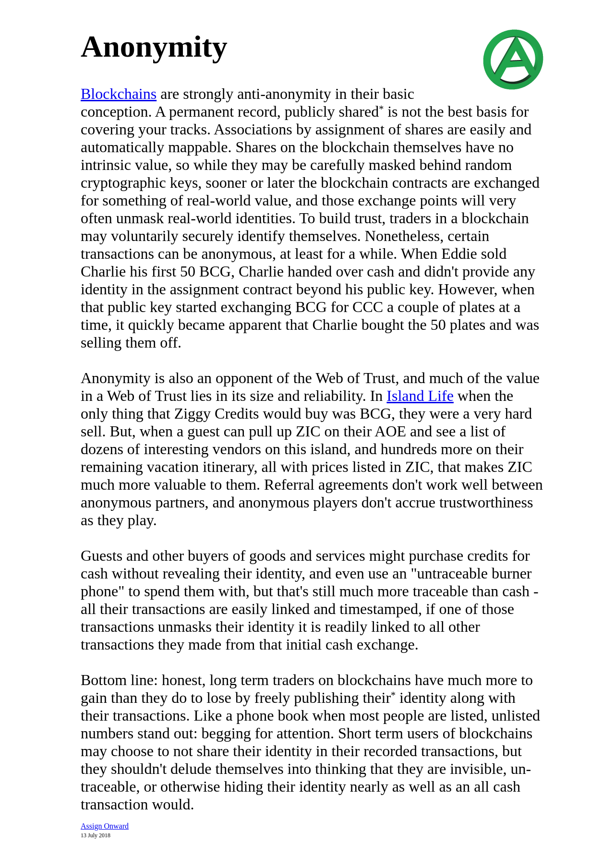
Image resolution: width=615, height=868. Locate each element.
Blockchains (119, 94)
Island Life (420, 396)
